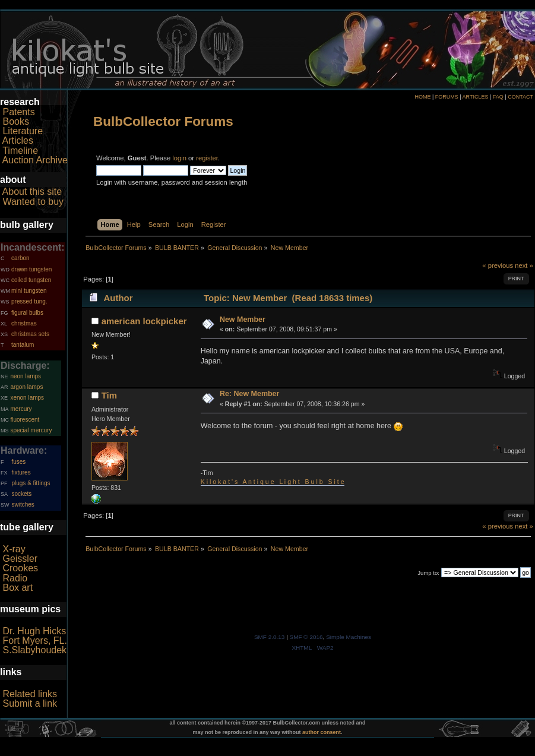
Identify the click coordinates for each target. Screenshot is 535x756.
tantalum (23, 345)
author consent (322, 732)
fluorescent (25, 420)
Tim (109, 395)
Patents (18, 112)
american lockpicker (144, 321)
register (207, 158)
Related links (30, 694)
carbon (20, 258)
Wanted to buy (33, 202)
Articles (18, 140)
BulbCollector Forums (163, 121)
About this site (32, 192)
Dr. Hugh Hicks (34, 631)
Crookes (20, 568)
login (179, 158)
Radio (15, 578)
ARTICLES (476, 97)
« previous (498, 265)
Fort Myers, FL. (34, 640)
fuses (18, 462)
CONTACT (520, 97)
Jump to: (428, 573)
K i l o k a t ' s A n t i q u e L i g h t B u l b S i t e (273, 482)
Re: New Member (249, 394)
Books (15, 121)
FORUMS (447, 97)
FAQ (498, 97)
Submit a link (30, 703)
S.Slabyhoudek (34, 650)
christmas (24, 323)
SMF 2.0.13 (270, 637)
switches (23, 504)
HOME (422, 97)
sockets (21, 494)
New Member (243, 320)
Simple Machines (349, 637)
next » (524, 265)
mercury (21, 409)
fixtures (21, 472)
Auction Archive (35, 160)
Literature (23, 131)
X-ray (14, 549)
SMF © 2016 (306, 637)
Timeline (20, 151)
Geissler (20, 559)
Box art (18, 588)
